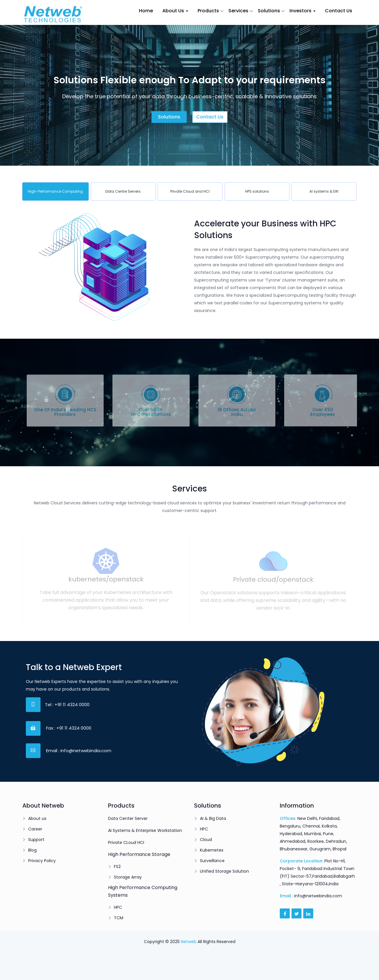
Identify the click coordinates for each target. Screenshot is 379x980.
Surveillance (212, 861)
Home (146, 11)
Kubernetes (212, 850)
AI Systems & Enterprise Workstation (145, 830)
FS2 (117, 867)
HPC (118, 907)
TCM (119, 918)
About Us (175, 11)
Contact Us (339, 11)
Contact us (210, 117)
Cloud (206, 840)
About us (37, 818)
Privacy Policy (42, 861)
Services (238, 11)
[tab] (55, 191)
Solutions (269, 11)
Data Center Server (128, 818)
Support (36, 840)
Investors (303, 11)
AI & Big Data (213, 818)
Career (35, 829)
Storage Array (128, 877)
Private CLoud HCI (126, 842)
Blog (32, 850)
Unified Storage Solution (224, 871)
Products (208, 11)
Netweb (189, 942)
